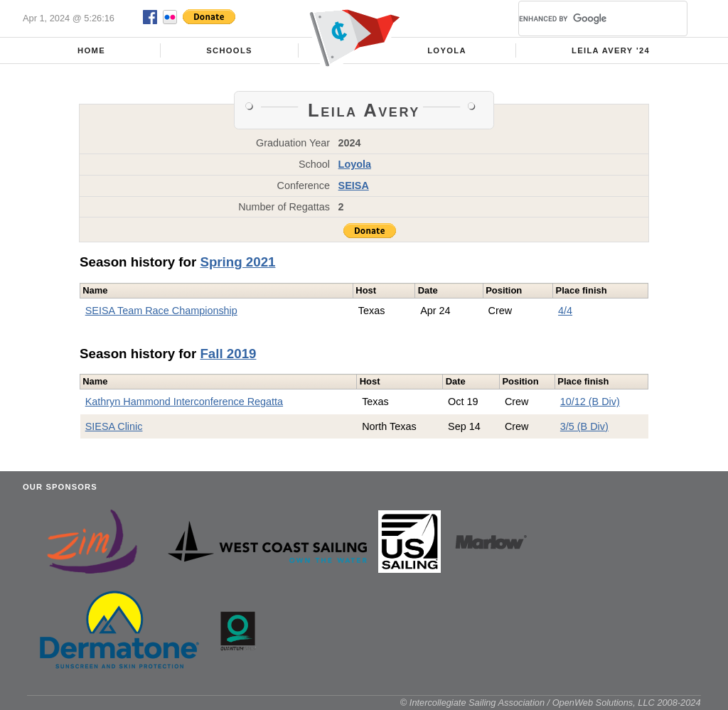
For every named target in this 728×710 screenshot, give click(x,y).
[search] (586, 18)
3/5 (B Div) (584, 426)
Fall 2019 (228, 354)
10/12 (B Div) (590, 402)
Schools (229, 50)
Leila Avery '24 (611, 50)
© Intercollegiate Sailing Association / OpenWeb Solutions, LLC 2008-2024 (551, 703)
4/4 (565, 311)
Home (91, 50)
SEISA (354, 185)
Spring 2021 (237, 262)
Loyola (447, 50)
